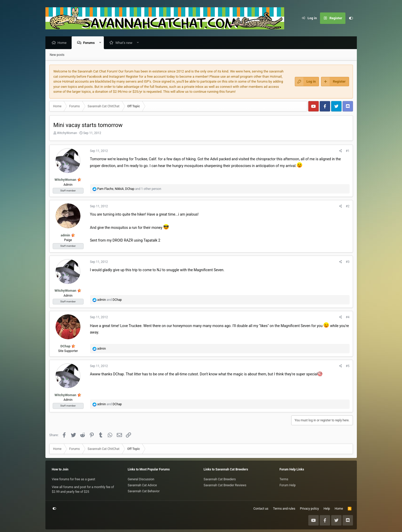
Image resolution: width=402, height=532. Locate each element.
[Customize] (351, 18)
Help (327, 509)
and (109, 300)
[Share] (341, 151)
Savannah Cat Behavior (144, 491)
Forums (90, 43)
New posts (57, 55)
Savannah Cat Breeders (220, 479)
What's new (125, 43)
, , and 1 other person (129, 189)
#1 (348, 151)
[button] (101, 43)
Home (63, 43)
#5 (348, 366)
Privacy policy (309, 509)
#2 (348, 207)
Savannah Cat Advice (142, 485)
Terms (284, 479)
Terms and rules (284, 509)
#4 (348, 317)
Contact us (261, 509)
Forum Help (288, 485)
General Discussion (141, 479)
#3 (348, 262)
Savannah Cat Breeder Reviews (225, 485)
